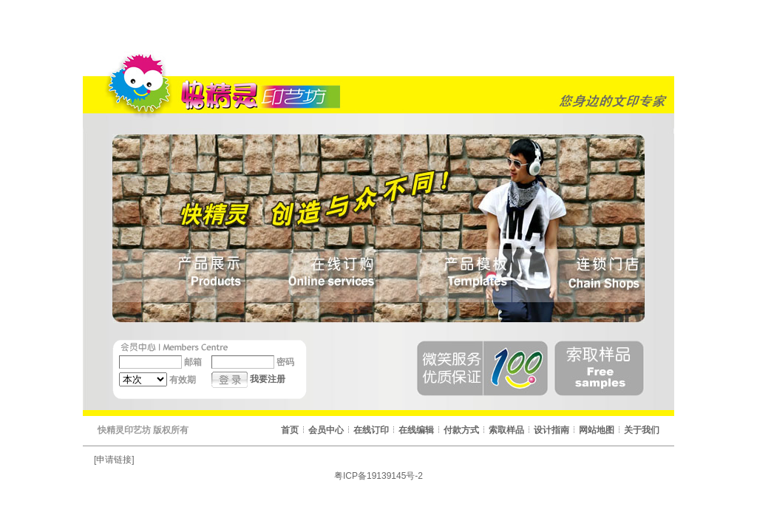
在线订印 (371, 430)
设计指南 (551, 430)
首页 (290, 430)
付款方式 (461, 430)
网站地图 (597, 430)
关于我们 (642, 430)
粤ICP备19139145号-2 (378, 476)
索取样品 (506, 430)
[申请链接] (114, 460)
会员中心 (326, 430)
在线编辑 (416, 430)
